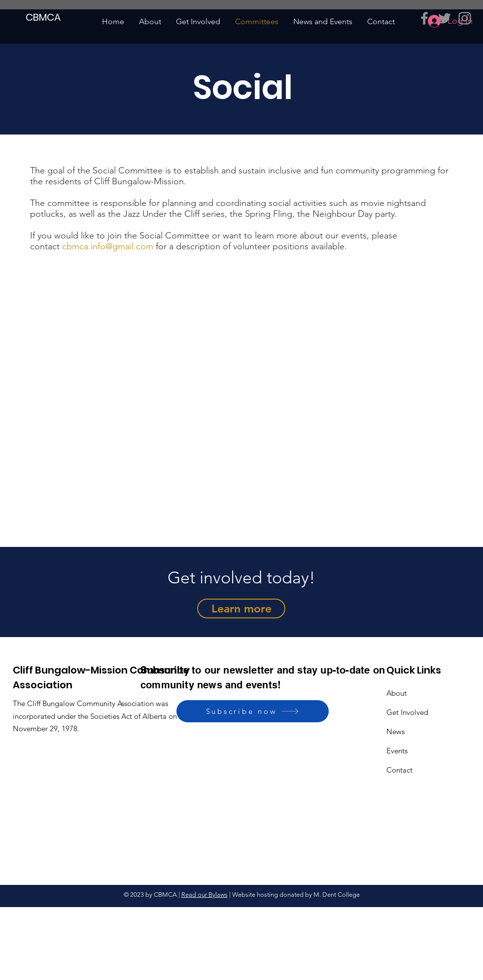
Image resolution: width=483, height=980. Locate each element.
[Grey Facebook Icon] (424, 18)
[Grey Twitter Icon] (445, 18)
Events (397, 751)
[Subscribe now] (253, 711)
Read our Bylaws (205, 895)
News (396, 731)
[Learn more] (241, 608)
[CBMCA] (44, 17)
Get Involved (407, 712)
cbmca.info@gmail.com (108, 246)
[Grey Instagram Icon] (465, 18)
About (397, 693)
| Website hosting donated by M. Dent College (294, 895)
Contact (399, 770)
